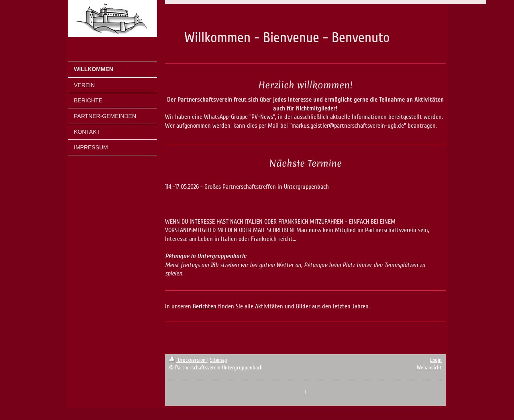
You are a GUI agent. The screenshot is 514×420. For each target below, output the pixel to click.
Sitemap (219, 360)
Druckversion (188, 360)
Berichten (205, 306)
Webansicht (429, 368)
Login (436, 360)
